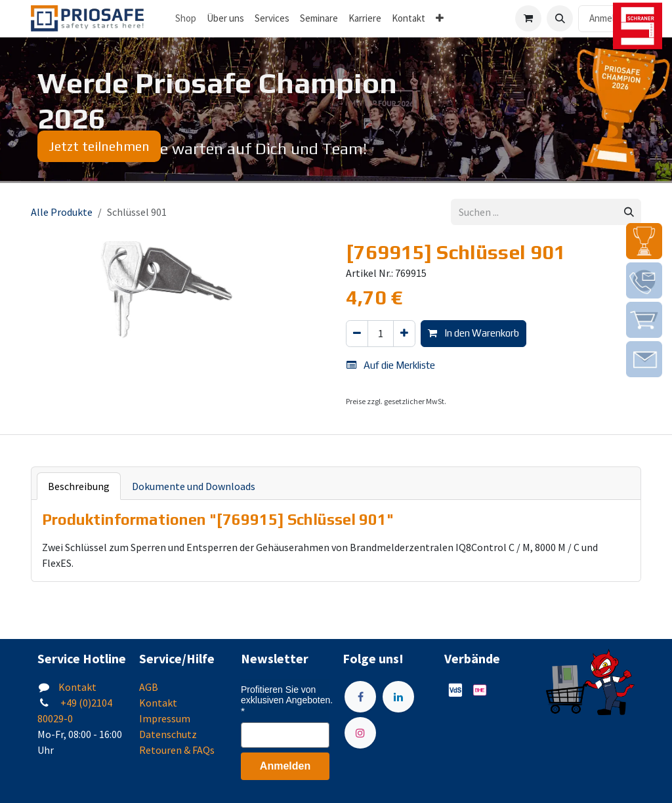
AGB (149, 687)
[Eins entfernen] (357, 334)
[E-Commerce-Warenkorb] (528, 18)
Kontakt (77, 687)
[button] (560, 18)
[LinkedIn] (398, 697)
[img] (644, 241)
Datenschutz (168, 734)
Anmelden (610, 18)
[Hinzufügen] (404, 334)
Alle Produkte (62, 212)
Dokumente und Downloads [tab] (194, 486)
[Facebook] (360, 697)
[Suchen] (629, 212)
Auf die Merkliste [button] (391, 365)
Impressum (165, 718)
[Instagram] (360, 733)
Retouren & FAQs (177, 750)
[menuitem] (225, 19)
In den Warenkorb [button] (473, 333)
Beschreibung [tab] (79, 486)
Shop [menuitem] (186, 18)
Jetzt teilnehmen (99, 146)
